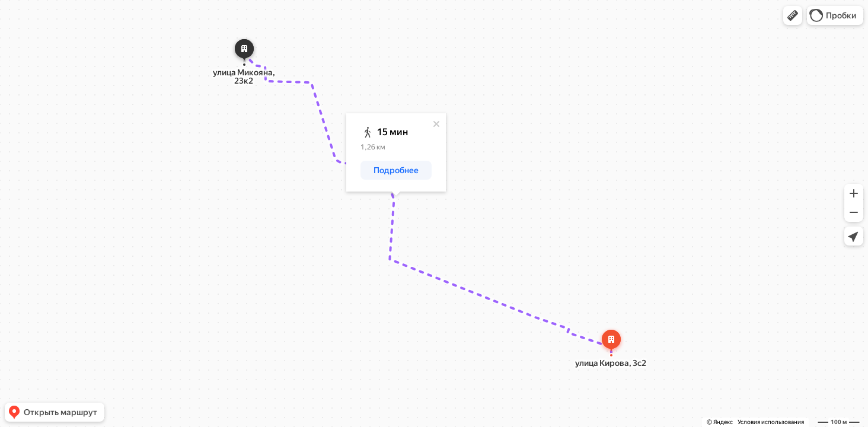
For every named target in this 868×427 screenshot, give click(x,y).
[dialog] (396, 152)
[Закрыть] (436, 124)
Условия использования (771, 422)
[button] (793, 15)
